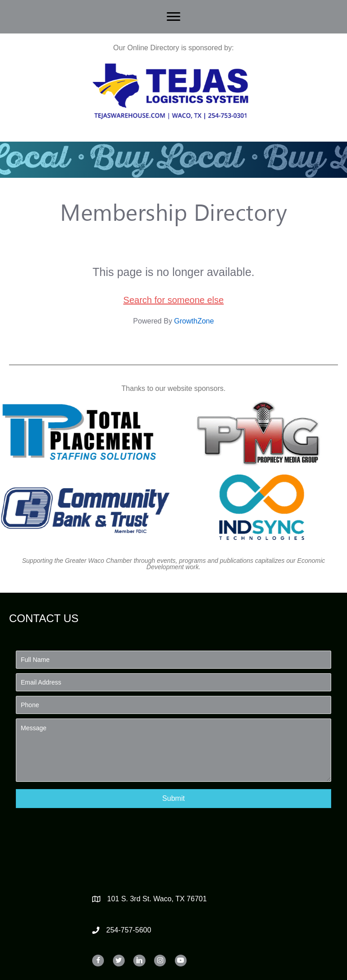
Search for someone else (173, 300)
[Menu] (173, 17)
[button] (173, 798)
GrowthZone (194, 321)
